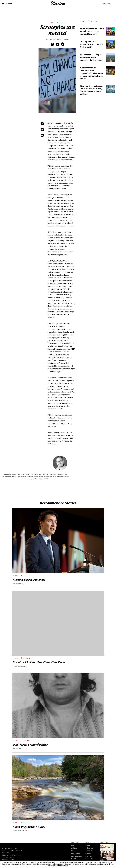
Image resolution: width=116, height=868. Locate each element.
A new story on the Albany (29, 827)
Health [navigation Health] (74, 859)
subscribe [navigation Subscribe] (107, 4)
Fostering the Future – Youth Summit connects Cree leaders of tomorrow (92, 31)
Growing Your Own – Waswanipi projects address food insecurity (92, 44)
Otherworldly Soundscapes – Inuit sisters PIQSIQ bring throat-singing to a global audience (91, 90)
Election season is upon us (29, 580)
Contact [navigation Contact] (88, 854)
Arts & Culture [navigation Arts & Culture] (77, 856)
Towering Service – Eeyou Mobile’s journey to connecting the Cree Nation (91, 57)
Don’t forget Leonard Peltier (30, 744)
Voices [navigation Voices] (74, 851)
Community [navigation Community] (75, 854)
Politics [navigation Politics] (74, 848)
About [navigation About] (88, 846)
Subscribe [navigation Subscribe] (89, 848)
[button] (7, 4)
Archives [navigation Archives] (89, 856)
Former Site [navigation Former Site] (90, 859)
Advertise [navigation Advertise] (89, 851)
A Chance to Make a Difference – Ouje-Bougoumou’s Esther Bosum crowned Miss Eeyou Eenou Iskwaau (92, 73)
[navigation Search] (113, 4)
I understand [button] (63, 866)
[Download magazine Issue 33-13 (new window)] (107, 854)
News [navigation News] (73, 846)
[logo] (58, 5)
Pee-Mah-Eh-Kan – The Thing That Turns (39, 662)
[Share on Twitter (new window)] (58, 44)
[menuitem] (107, 4)
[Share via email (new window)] (63, 44)
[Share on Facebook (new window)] (52, 44)
